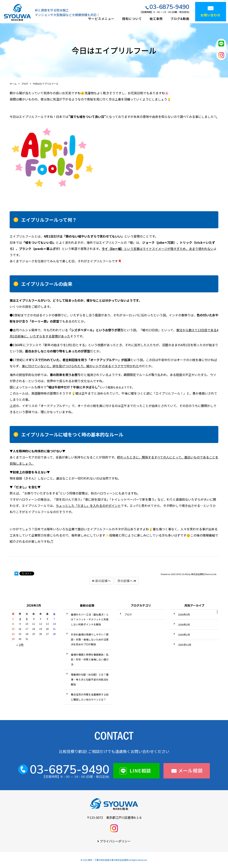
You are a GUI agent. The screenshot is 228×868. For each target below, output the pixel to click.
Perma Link (211, 574)
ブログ (128, 614)
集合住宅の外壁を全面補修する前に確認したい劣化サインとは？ (90, 697)
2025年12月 (185, 645)
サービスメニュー (101, 19)
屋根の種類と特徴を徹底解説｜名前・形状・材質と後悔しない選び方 (90, 659)
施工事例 (156, 19)
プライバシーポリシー (115, 841)
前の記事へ (101, 581)
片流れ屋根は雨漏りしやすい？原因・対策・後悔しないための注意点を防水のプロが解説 (90, 639)
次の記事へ (127, 581)
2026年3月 (184, 614)
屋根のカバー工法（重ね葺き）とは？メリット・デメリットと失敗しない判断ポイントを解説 (90, 619)
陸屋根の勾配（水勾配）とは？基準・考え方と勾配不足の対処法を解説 (90, 679)
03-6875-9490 (169, 7)
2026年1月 (184, 635)
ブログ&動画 (180, 19)
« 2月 (20, 645)
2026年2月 (184, 625)
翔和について (132, 19)
